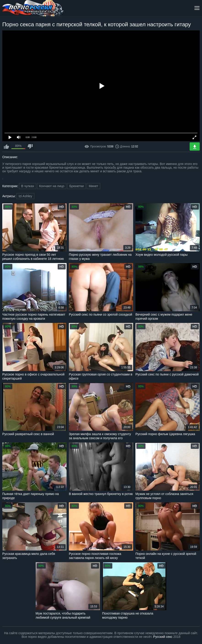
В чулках (28, 186)
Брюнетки (77, 186)
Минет (93, 186)
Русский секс (163, 637)
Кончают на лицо (52, 186)
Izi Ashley (25, 196)
